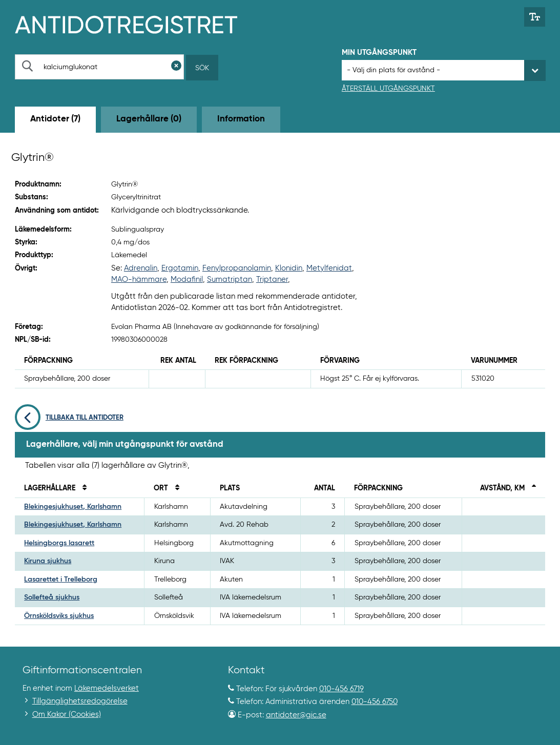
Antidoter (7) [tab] (55, 119)
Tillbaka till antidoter (69, 418)
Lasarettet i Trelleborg (61, 580)
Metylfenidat (329, 268)
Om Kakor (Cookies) (67, 715)
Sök (202, 68)
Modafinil (187, 280)
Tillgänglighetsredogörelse (80, 701)
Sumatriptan (230, 280)
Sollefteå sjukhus (52, 597)
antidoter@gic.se (296, 715)
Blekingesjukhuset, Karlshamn (73, 507)
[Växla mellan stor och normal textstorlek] (535, 17)
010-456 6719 (341, 689)
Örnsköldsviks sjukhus (59, 616)
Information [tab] (241, 119)
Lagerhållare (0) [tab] (149, 119)
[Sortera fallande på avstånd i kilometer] (531, 488)
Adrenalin (141, 268)
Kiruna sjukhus (48, 561)
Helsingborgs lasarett (59, 543)
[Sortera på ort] (175, 488)
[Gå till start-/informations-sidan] (137, 24)
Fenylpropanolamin (237, 268)
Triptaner (272, 280)
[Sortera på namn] (82, 488)
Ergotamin (180, 268)
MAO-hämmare (139, 280)
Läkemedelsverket (107, 688)
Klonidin (289, 268)
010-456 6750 (375, 702)
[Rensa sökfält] (176, 67)
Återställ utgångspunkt (388, 89)
